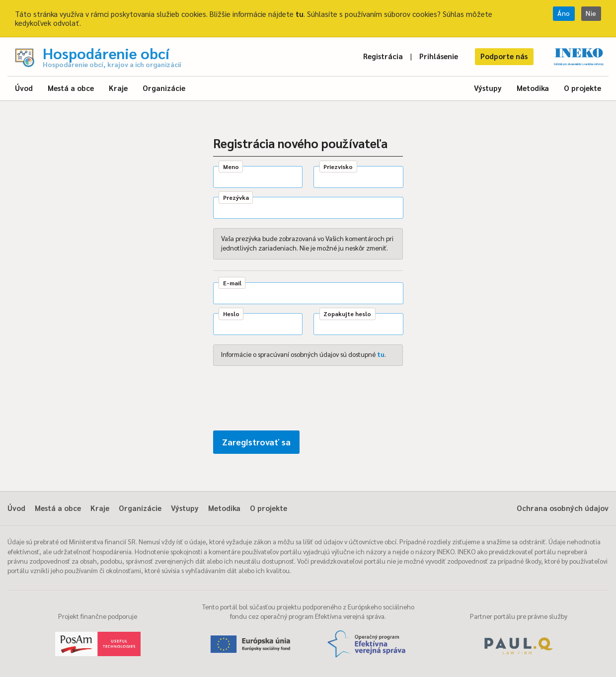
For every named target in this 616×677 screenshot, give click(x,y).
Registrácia (383, 56)
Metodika (533, 88)
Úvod (24, 88)
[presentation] (289, 400)
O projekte (582, 88)
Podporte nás (504, 56)
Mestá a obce (71, 88)
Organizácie (164, 88)
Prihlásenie (439, 56)
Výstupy (488, 88)
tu (300, 14)
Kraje (118, 88)
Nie (591, 13)
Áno (564, 13)
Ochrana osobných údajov (563, 508)
